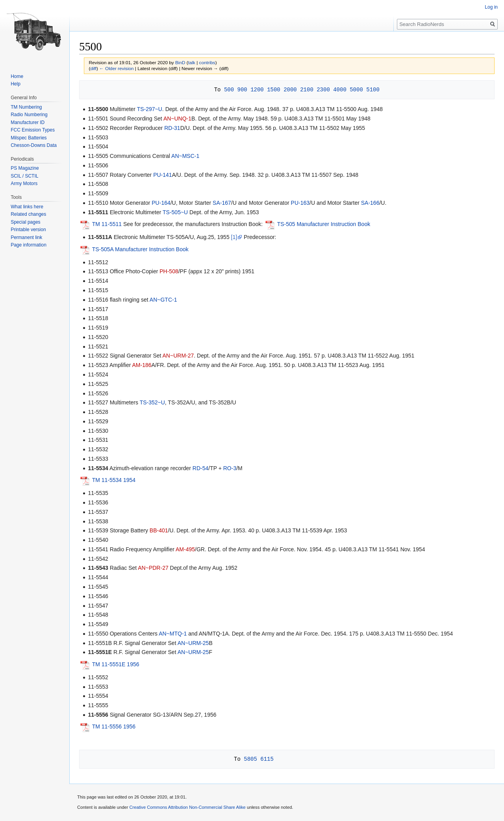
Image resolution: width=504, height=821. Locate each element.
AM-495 (185, 549)
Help (16, 84)
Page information (29, 245)
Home (17, 76)
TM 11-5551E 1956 (116, 664)
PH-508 (169, 271)
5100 (373, 90)
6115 (267, 759)
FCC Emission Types (33, 130)
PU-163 (300, 203)
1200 (257, 90)
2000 (290, 90)
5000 (356, 90)
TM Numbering (26, 107)
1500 (274, 90)
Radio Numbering (29, 115)
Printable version (28, 230)
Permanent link (26, 237)
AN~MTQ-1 (173, 634)
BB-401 (159, 530)
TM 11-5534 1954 (114, 480)
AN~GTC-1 (163, 300)
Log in (491, 7)
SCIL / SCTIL (24, 176)
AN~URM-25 (193, 643)
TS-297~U (150, 109)
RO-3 (230, 468)
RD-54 (200, 468)
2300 (323, 90)
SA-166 (370, 203)
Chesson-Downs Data (34, 145)
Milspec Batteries (29, 138)
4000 (340, 90)
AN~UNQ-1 (177, 119)
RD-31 (172, 128)
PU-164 (161, 203)
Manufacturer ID (28, 122)
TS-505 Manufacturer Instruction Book (324, 224)
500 (229, 90)
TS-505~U (175, 212)
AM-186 (142, 365)
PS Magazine (25, 168)
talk (192, 62)
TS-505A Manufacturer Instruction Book (140, 249)
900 (242, 90)
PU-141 (162, 175)
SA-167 (222, 203)
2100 (307, 90)
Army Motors (24, 183)
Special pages (25, 222)
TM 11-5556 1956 (114, 727)
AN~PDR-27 (153, 568)
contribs (207, 62)
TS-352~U (152, 402)
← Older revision (117, 68)
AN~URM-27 (178, 356)
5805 (250, 759)
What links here (27, 207)
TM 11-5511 (107, 224)
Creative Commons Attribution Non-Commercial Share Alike (187, 807)
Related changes (28, 214)
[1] (234, 237)
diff (93, 68)
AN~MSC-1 (185, 156)
